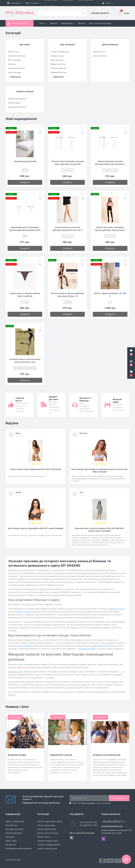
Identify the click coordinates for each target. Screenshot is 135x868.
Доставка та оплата (15, 829)
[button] (131, 374)
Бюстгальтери (14, 60)
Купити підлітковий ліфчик (50, 821)
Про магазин (11, 825)
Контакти (10, 837)
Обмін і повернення (15, 821)
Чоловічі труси (57, 56)
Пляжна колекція (58, 68)
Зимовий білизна (58, 72)
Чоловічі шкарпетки (60, 52)
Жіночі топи (14, 52)
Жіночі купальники (46, 825)
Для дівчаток (99, 52)
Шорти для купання (17, 107)
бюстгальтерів (25, 646)
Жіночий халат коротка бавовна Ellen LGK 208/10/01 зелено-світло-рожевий (100, 530)
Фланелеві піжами (17, 755)
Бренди (82, 23)
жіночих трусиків (23, 612)
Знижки (54, 23)
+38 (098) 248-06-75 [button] (113, 822)
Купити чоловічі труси (48, 841)
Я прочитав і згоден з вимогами (91, 803)
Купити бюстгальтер (47, 829)
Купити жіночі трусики (48, 833)
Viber (103, 839)
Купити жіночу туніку (47, 848)
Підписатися (119, 798)
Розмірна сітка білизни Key (107, 755)
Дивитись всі (14, 77)
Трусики (12, 64)
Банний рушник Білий (25, 161)
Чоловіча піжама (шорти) (49, 845)
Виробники (11, 845)
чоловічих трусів (115, 609)
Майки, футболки (58, 64)
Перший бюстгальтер (61, 755)
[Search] (84, 13)
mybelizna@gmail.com (112, 826)
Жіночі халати (44, 837)
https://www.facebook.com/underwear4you (71, 838)
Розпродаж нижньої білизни (19, 848)
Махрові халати (15, 672)
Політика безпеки (88, 803)
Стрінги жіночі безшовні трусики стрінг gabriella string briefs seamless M (67, 164)
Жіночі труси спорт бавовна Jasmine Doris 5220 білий (36, 469)
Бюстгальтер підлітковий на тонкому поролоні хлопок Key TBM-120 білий (99, 470)
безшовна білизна (87, 649)
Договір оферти (51, 6)
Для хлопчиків (100, 56)
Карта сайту (11, 841)
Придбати (25, 182)
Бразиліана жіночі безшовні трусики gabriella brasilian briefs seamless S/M (25, 230)
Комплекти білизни (17, 56)
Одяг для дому (15, 72)
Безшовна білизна (16, 68)
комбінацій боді (99, 646)
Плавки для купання (17, 99)
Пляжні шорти (15, 103)
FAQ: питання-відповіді (100, 23)
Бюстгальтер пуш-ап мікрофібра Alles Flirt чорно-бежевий (36, 528)
